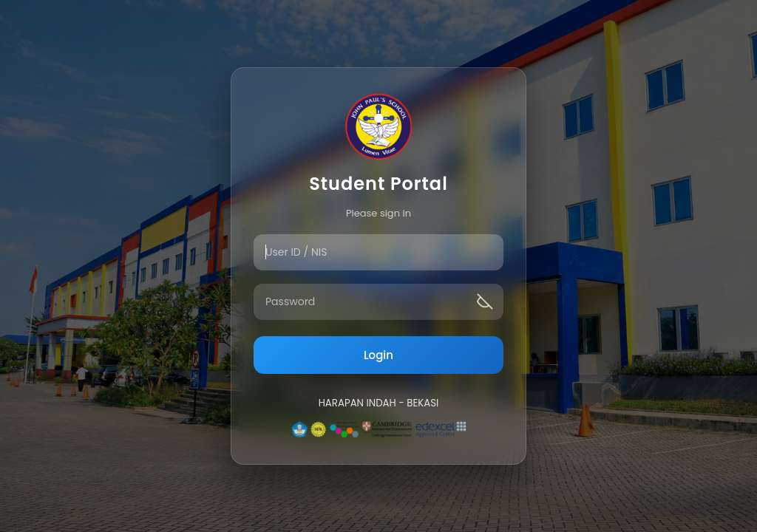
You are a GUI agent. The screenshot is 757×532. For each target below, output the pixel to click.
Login (378, 355)
